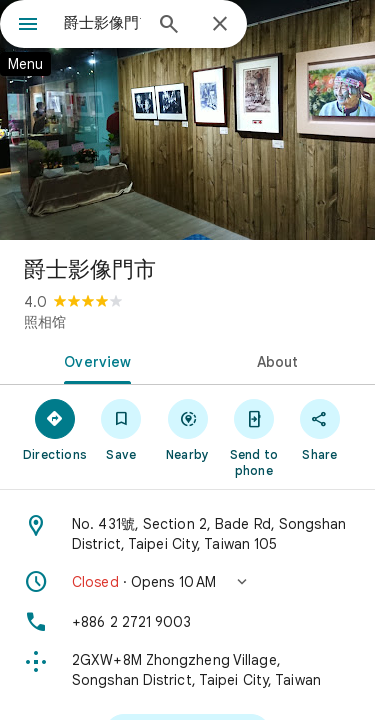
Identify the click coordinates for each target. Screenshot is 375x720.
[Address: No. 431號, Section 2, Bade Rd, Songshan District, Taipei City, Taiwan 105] (187, 534)
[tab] (94, 360)
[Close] (220, 25)
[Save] (121, 429)
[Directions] (55, 429)
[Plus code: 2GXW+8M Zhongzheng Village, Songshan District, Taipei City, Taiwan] (187, 670)
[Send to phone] (254, 437)
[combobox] (102, 23)
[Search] (169, 26)
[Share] (320, 429)
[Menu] (28, 26)
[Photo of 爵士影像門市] (187, 120)
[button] (187, 582)
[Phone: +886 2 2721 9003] (187, 622)
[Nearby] (187, 429)
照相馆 (45, 322)
